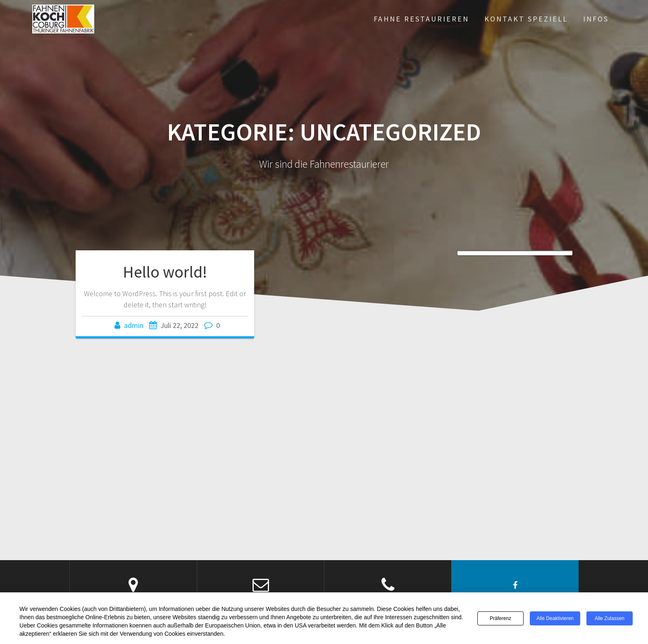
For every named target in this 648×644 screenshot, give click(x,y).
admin (134, 325)
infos (596, 19)
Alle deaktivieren (555, 618)
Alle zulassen (610, 618)
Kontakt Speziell (526, 19)
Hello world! (165, 272)
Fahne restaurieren (421, 19)
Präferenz (500, 618)
